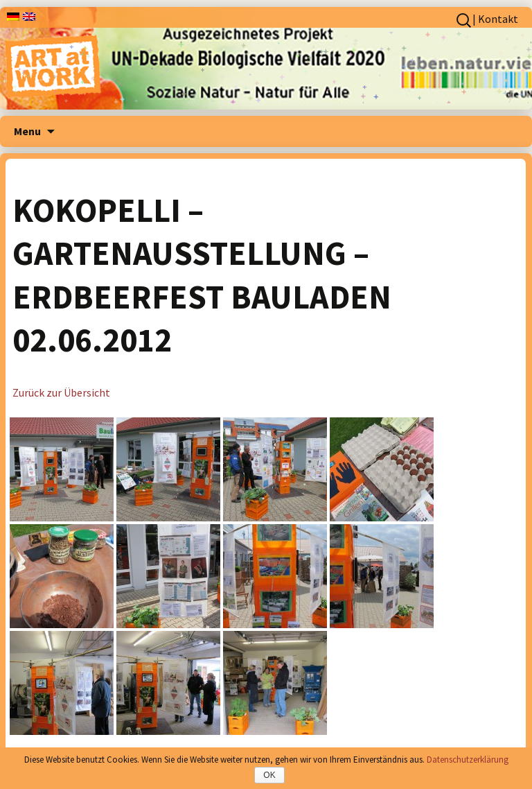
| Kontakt (495, 19)
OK (269, 775)
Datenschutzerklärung (468, 760)
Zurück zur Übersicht (61, 392)
